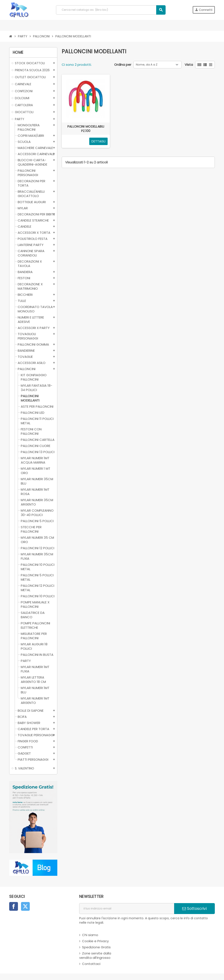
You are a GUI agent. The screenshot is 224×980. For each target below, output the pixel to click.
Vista (189, 65)
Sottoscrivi (194, 909)
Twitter (25, 906)
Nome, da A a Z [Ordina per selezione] (147, 65)
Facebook (14, 906)
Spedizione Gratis (96, 947)
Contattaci (91, 964)
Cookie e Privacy (95, 941)
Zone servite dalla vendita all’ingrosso (95, 955)
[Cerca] (111, 10)
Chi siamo (90, 935)
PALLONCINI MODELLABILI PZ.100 (86, 129)
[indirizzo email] (127, 909)
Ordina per (123, 65)
